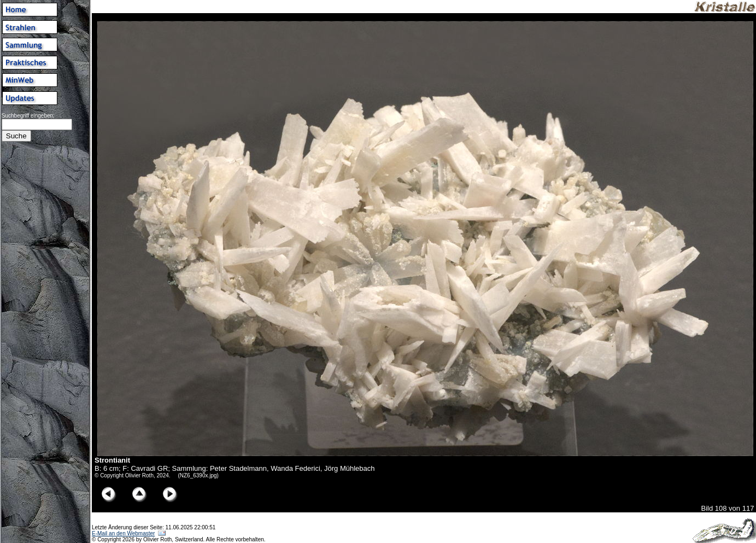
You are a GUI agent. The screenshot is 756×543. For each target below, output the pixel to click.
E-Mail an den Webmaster (123, 533)
